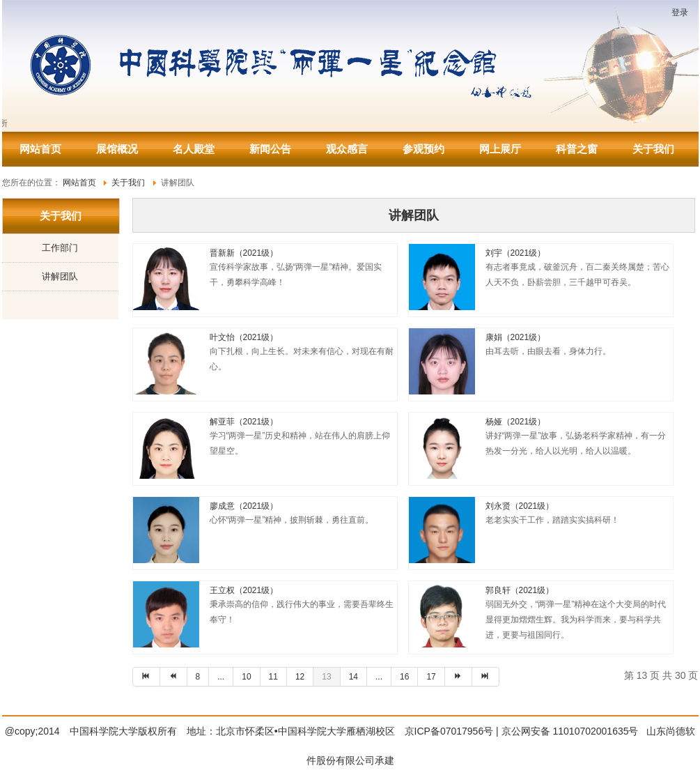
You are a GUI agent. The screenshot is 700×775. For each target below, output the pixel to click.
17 (431, 677)
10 (246, 677)
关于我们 (653, 149)
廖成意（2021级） (244, 506)
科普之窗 (577, 149)
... (221, 677)
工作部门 (60, 248)
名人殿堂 (194, 149)
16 (404, 677)
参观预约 (423, 149)
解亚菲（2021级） (244, 422)
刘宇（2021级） (516, 253)
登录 (680, 13)
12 (300, 677)
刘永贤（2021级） (520, 506)
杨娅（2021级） (516, 422)
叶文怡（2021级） (244, 337)
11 (273, 677)
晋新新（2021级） (244, 253)
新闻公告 (270, 149)
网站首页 (40, 149)
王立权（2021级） (244, 590)
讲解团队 (60, 276)
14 (353, 677)
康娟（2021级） (516, 337)
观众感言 (347, 149)
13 (326, 677)
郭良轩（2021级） (520, 590)
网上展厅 (500, 149)
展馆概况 (117, 149)
